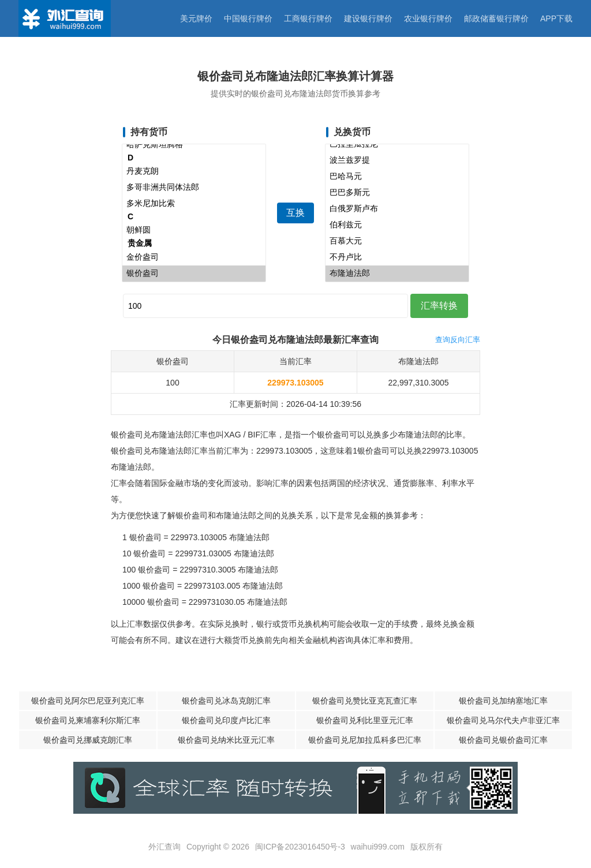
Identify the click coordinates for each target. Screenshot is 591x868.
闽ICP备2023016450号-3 (300, 847)
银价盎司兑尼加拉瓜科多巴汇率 (365, 740)
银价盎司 (194, 274)
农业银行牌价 (428, 18)
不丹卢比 (397, 257)
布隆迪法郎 (397, 274)
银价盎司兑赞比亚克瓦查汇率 (365, 701)
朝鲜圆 (194, 230)
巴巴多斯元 (397, 193)
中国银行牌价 (248, 18)
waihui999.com (378, 847)
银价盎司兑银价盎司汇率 (503, 740)
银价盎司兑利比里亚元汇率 (365, 720)
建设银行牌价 (368, 18)
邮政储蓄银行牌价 (496, 18)
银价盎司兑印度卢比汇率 (226, 720)
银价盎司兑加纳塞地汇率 (503, 701)
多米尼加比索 (194, 204)
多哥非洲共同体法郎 (194, 188)
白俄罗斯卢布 (397, 209)
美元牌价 (196, 18)
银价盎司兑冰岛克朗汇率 (226, 701)
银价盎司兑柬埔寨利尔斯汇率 (88, 720)
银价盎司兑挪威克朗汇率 (88, 740)
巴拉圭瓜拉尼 (397, 144)
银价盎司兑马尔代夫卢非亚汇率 (503, 720)
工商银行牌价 (308, 18)
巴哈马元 (397, 177)
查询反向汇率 (458, 340)
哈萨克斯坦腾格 (194, 145)
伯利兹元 (397, 225)
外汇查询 (164, 847)
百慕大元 (397, 241)
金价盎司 (194, 257)
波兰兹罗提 (397, 160)
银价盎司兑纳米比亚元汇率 (226, 740)
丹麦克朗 (194, 171)
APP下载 (556, 18)
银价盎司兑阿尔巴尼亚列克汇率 (88, 701)
